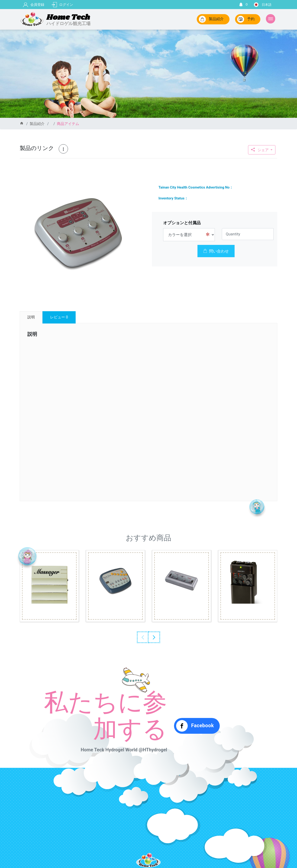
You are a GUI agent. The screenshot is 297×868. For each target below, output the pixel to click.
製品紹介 (211, 19)
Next (154, 637)
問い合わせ (216, 251)
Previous (143, 637)
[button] (133, 177)
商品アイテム (68, 124)
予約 (246, 19)
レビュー (59, 317)
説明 (31, 317)
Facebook (195, 726)
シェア (260, 150)
